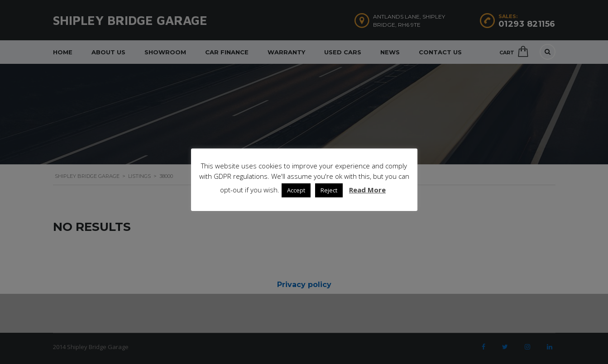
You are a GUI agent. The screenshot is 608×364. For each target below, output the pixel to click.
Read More (367, 190)
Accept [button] (296, 190)
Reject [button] (329, 190)
